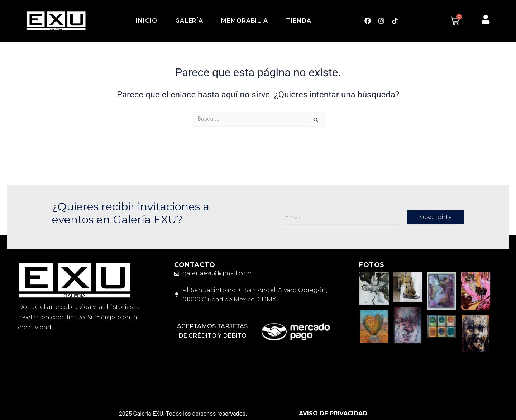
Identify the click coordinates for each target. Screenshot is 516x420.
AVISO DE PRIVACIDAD (333, 413)
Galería (189, 21)
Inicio (146, 21)
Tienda (298, 21)
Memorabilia (245, 21)
